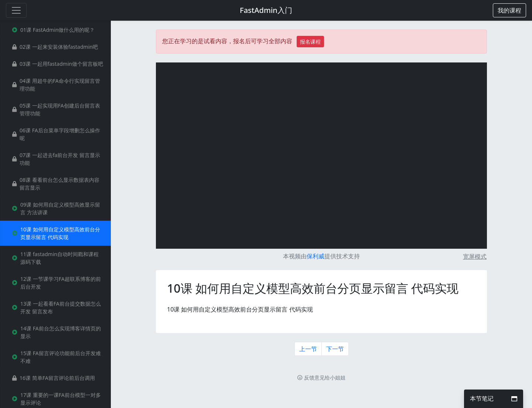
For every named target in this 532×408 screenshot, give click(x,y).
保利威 (316, 256)
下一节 (335, 349)
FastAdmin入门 (266, 10)
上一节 (308, 349)
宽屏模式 (475, 256)
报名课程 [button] (310, 42)
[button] (509, 10)
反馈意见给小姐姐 (321, 378)
